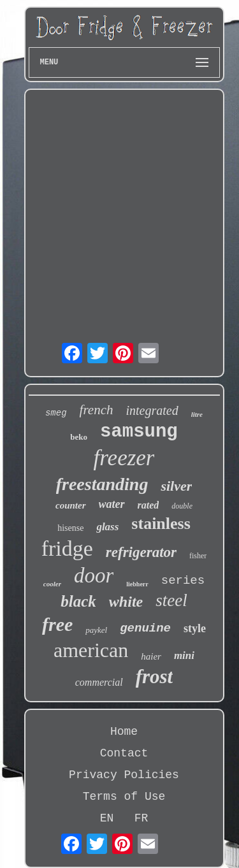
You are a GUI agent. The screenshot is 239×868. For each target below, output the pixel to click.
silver (176, 486)
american (91, 650)
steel (171, 600)
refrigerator (141, 552)
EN (107, 818)
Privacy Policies (124, 775)
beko (79, 437)
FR (141, 818)
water (112, 504)
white (126, 602)
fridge (67, 548)
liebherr (137, 584)
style (195, 628)
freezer (124, 458)
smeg (56, 413)
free (57, 624)
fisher (198, 556)
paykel (96, 630)
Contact (124, 753)
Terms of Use (124, 797)
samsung (139, 432)
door (94, 575)
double (182, 506)
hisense (70, 528)
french (97, 410)
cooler (52, 584)
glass (107, 527)
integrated (152, 410)
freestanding (102, 484)
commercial (99, 682)
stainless (161, 524)
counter (71, 505)
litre (197, 414)
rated (148, 505)
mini (184, 655)
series (183, 581)
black (78, 601)
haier (151, 656)
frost (155, 676)
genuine (145, 628)
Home (124, 732)
